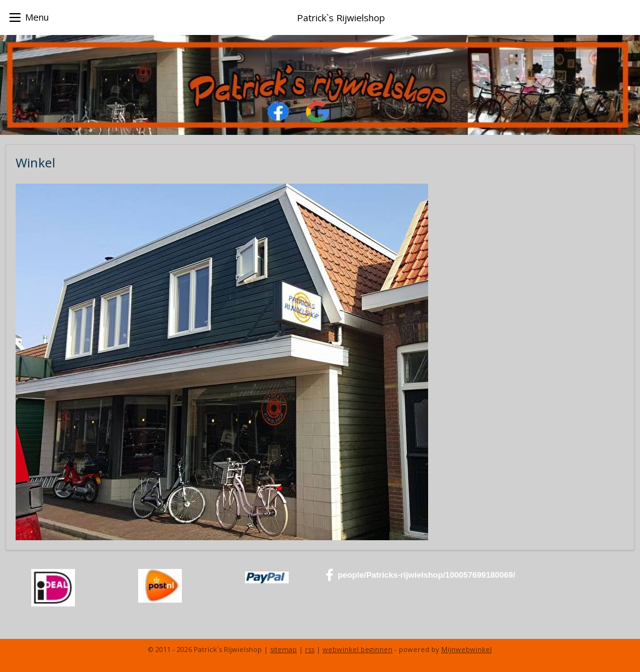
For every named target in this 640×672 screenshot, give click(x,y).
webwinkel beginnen (357, 649)
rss (310, 649)
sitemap (283, 649)
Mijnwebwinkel (467, 649)
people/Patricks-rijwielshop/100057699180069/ (420, 575)
